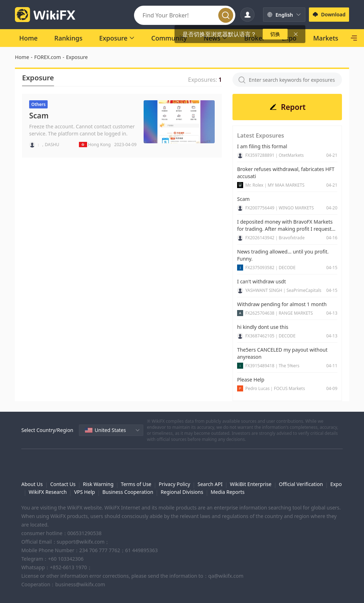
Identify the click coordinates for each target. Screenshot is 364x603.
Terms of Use (136, 484)
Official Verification (301, 484)
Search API (210, 484)
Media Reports (227, 492)
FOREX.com (47, 57)
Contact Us (63, 484)
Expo (336, 484)
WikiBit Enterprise (251, 484)
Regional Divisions (182, 492)
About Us (32, 484)
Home (22, 57)
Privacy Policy (175, 484)
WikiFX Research (48, 492)
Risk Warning (98, 484)
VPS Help (84, 492)
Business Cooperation (128, 492)
